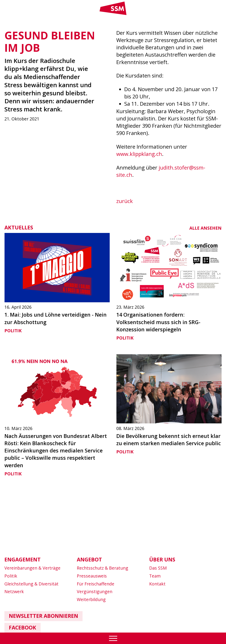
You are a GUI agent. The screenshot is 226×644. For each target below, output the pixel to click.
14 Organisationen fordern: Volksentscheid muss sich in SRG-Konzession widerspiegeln (158, 322)
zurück (125, 201)
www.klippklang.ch (139, 154)
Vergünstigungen (95, 591)
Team (155, 576)
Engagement (23, 559)
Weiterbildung (91, 599)
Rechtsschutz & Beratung (103, 568)
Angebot (89, 559)
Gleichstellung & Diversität (31, 584)
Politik (13, 331)
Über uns (162, 559)
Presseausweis (92, 576)
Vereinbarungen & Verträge (32, 568)
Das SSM (158, 568)
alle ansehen (205, 228)
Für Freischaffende (96, 584)
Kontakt (157, 584)
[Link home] (113, 14)
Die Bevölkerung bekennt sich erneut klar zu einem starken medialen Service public (169, 440)
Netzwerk (14, 591)
